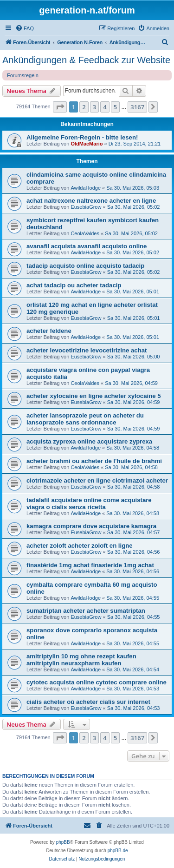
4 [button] (105, 107)
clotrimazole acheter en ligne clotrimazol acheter (97, 480)
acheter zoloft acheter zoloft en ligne (80, 546)
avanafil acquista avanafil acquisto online (87, 246)
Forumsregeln (23, 75)
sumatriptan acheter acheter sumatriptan (86, 611)
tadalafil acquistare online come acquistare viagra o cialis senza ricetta (89, 504)
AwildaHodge (86, 188)
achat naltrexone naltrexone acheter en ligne (91, 201)
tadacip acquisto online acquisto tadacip (85, 266)
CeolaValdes (85, 233)
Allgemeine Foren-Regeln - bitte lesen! (82, 137)
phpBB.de (118, 851)
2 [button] (84, 107)
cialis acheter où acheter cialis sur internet (88, 702)
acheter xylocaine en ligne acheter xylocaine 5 (94, 396)
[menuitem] (25, 28)
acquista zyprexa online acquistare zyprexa (89, 441)
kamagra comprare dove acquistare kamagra (91, 526)
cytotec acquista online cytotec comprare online (97, 682)
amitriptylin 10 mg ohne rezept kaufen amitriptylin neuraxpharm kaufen (81, 660)
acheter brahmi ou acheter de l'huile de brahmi (94, 461)
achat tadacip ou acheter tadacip (74, 285)
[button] (60, 107)
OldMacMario (87, 144)
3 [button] (94, 107)
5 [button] (115, 107)
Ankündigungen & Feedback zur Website (86, 60)
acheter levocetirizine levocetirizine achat (87, 350)
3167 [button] (137, 107)
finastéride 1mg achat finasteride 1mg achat (90, 565)
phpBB (63, 842)
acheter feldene (49, 331)
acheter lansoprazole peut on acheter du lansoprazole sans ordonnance (85, 419)
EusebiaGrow (86, 207)
